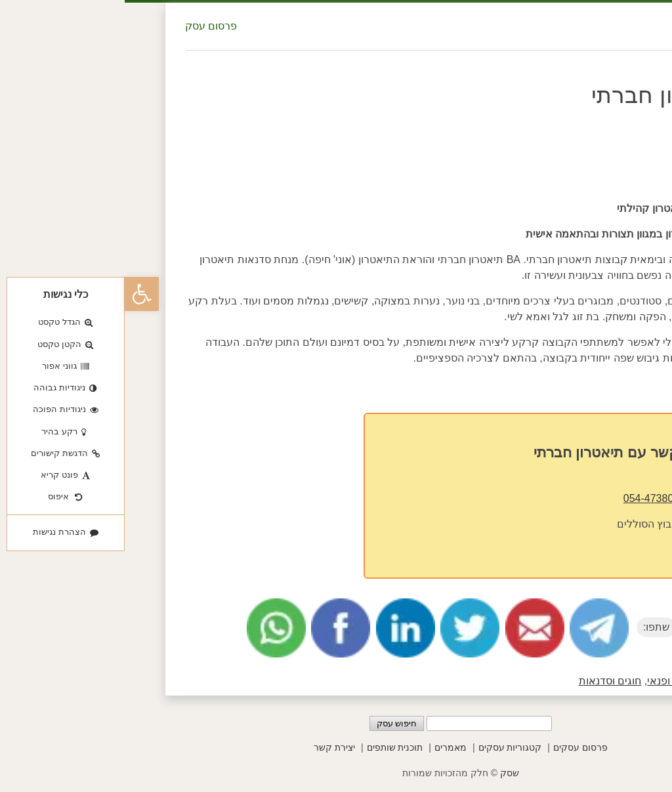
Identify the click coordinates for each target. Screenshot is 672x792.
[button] (17, 294)
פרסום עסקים (456, 747)
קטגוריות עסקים (386, 747)
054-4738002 (530, 498)
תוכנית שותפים (270, 747)
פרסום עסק (86, 26)
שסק (385, 773)
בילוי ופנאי (545, 681)
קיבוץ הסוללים (524, 524)
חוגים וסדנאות (485, 681)
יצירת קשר (210, 747)
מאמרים (326, 747)
